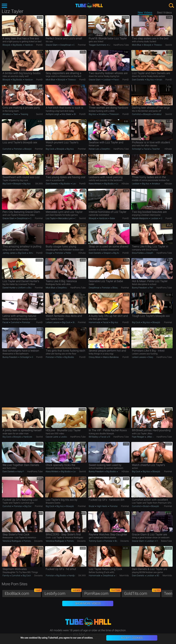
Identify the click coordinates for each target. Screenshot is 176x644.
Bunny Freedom (140, 288)
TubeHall (89, 6)
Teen (16, 114)
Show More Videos (88, 603)
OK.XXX (39, 184)
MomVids (124, 575)
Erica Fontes (138, 253)
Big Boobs (17, 45)
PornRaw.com (103, 593)
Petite (68, 253)
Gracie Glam (52, 45)
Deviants (38, 541)
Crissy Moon (95, 357)
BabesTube (166, 541)
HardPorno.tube (121, 45)
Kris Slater (66, 114)
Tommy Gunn (96, 541)
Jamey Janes (9, 253)
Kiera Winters (95, 184)
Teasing (24, 114)
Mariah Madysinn (140, 218)
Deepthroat (66, 45)
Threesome (159, 45)
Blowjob (7, 45)
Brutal (31, 288)
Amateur (160, 80)
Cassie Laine (52, 437)
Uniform (22, 288)
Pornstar (18, 149)
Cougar (49, 253)
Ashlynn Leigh (53, 114)
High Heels (102, 506)
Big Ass (150, 80)
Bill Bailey (94, 437)
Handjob (72, 575)
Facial (147, 149)
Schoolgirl (137, 149)
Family (6, 575)
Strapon (107, 253)
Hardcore (29, 45)
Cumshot (137, 114)
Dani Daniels (138, 80)
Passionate (118, 80)
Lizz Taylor (51, 218)
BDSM (160, 575)
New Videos (145, 13)
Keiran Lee (94, 149)
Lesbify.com (63, 593)
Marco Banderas (111, 357)
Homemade (95, 322)
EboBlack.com (23, 593)
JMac (149, 437)
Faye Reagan (138, 437)
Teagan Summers (98, 45)
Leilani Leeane (53, 322)
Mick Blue (137, 45)
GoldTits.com (142, 593)
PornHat (82, 45)
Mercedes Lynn (65, 218)
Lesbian (107, 80)
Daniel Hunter (9, 288)
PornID (39, 45)
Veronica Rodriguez (12, 541)
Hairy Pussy (23, 471)
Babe (112, 218)
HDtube (168, 149)
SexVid (169, 45)
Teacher (156, 149)
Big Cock (50, 149)
